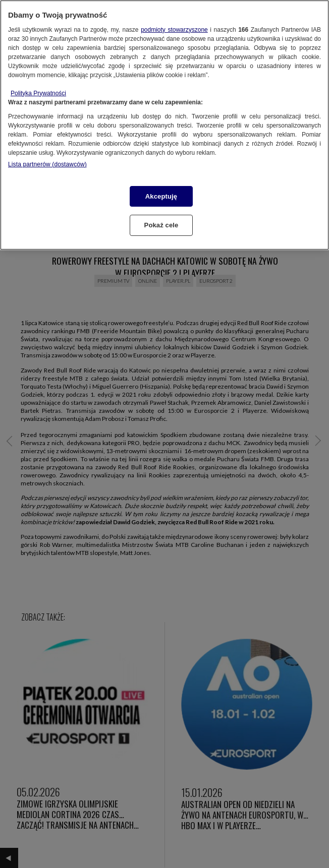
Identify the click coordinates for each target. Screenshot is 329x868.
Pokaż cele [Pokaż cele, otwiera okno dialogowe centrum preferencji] (161, 225)
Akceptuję (161, 196)
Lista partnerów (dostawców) (47, 164)
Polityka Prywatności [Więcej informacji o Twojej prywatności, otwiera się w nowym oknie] (38, 93)
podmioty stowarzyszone (174, 30)
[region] (164, 125)
